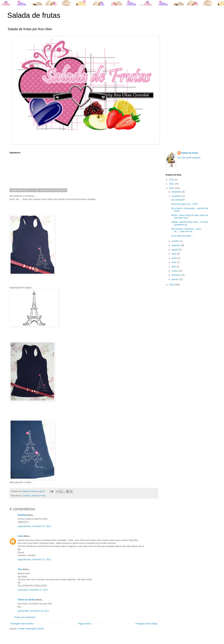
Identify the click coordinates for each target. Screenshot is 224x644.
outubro (176, 241)
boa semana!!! (178, 200)
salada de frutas (39, 496)
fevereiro (176, 275)
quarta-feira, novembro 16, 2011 (33, 611)
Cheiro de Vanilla (26, 600)
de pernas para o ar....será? (185, 204)
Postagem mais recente (22, 624)
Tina (20, 569)
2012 (172, 184)
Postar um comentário (25, 617)
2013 (172, 180)
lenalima (22, 515)
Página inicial (84, 624)
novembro (177, 196)
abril (174, 267)
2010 (172, 285)
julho (174, 254)
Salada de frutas (34, 15)
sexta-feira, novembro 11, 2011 (33, 590)
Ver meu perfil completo (189, 158)
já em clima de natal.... (182, 236)
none (20, 536)
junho (175, 258)
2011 (172, 188)
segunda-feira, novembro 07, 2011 (34, 526)
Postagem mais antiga (146, 624)
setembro (177, 245)
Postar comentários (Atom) (31, 629)
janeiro (175, 279)
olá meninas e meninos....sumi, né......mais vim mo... (186, 230)
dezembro (177, 192)
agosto (175, 250)
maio (174, 262)
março (175, 271)
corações (26, 496)
